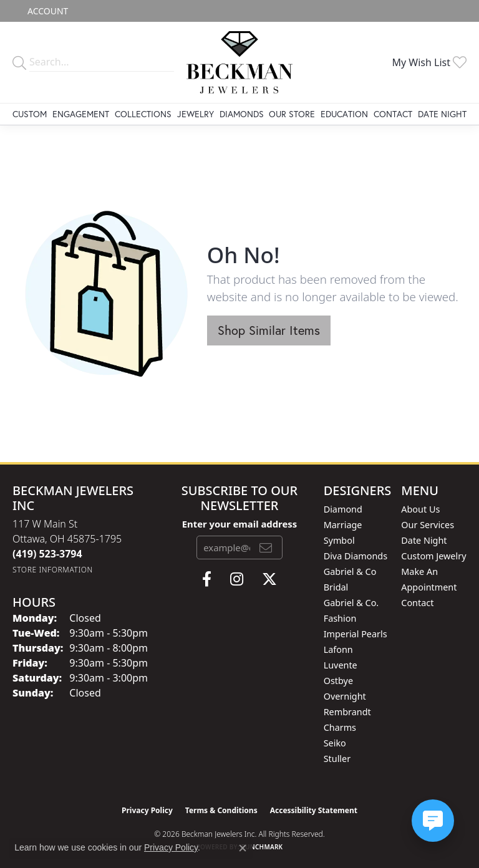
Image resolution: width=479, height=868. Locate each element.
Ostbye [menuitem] (338, 681)
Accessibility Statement (314, 810)
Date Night (442, 114)
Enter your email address (240, 524)
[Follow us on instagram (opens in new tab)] (237, 579)
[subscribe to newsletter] (266, 547)
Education (344, 114)
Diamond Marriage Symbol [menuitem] (343, 525)
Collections (143, 114)
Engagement (81, 114)
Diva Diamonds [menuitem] (356, 556)
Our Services (428, 525)
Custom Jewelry (433, 556)
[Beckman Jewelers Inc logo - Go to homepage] (240, 62)
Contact (393, 114)
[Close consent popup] (243, 848)
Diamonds (242, 114)
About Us (420, 509)
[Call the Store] (47, 554)
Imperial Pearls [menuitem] (356, 634)
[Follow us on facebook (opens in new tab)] (207, 579)
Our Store (292, 114)
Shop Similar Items (269, 330)
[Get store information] (53, 570)
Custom (30, 114)
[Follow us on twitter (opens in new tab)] (269, 579)
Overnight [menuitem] (345, 696)
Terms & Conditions (221, 810)
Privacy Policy (147, 810)
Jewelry (196, 114)
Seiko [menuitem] (335, 743)
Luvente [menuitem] (341, 665)
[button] (46, 11)
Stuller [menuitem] (337, 759)
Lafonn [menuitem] (338, 649)
